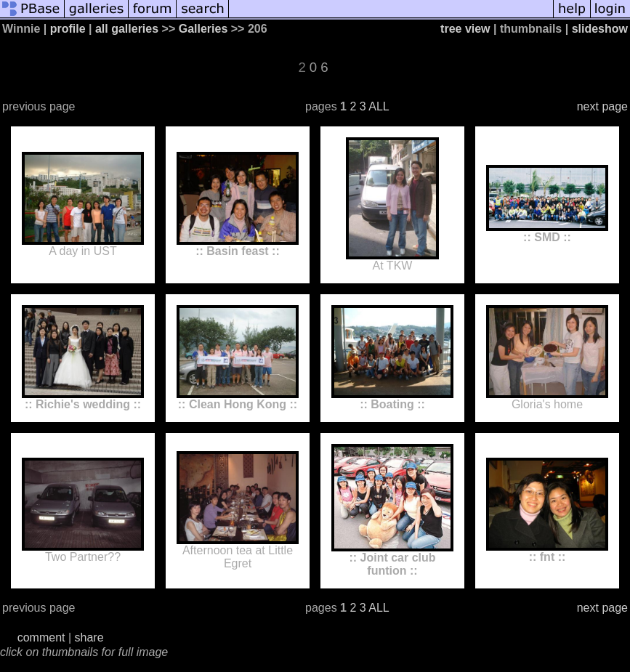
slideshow (600, 29)
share (89, 637)
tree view (465, 29)
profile (68, 29)
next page (602, 106)
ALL (379, 106)
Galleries (203, 29)
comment (41, 637)
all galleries (127, 29)
